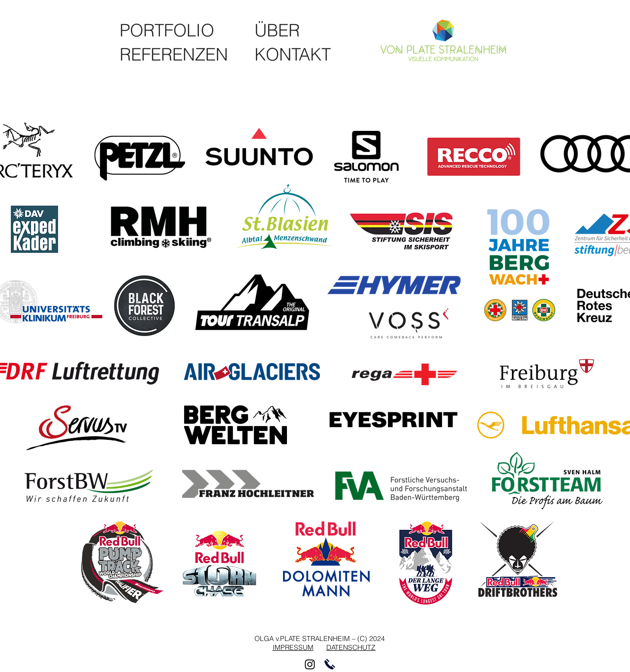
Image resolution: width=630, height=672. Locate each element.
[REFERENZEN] (178, 54)
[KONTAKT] (293, 54)
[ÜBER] (277, 30)
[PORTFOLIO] (170, 30)
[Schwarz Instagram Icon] (310, 664)
